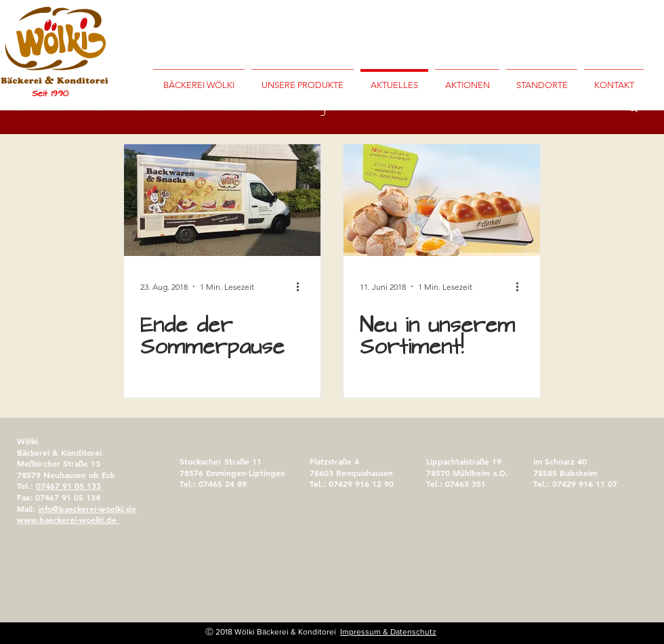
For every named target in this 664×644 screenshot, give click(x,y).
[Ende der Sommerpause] (222, 200)
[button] (542, 79)
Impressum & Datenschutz (388, 632)
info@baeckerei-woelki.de (87, 509)
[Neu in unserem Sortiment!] (442, 200)
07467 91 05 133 (68, 486)
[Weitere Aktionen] (302, 286)
